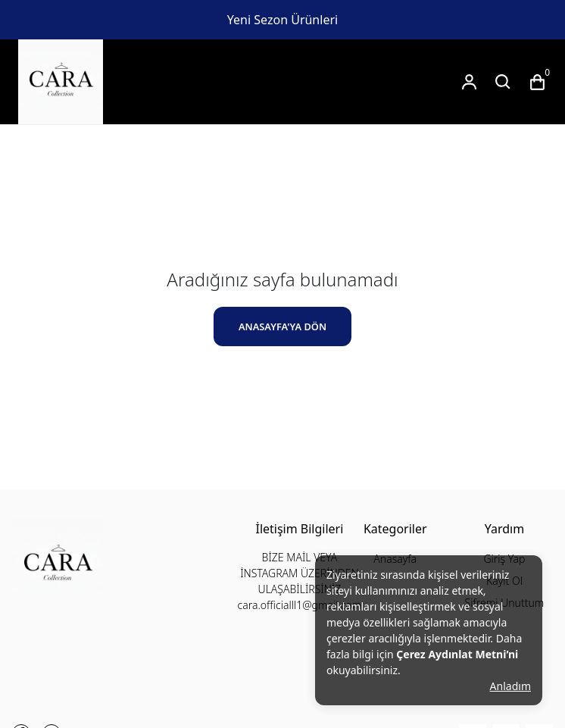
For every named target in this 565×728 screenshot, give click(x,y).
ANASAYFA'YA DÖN (282, 327)
